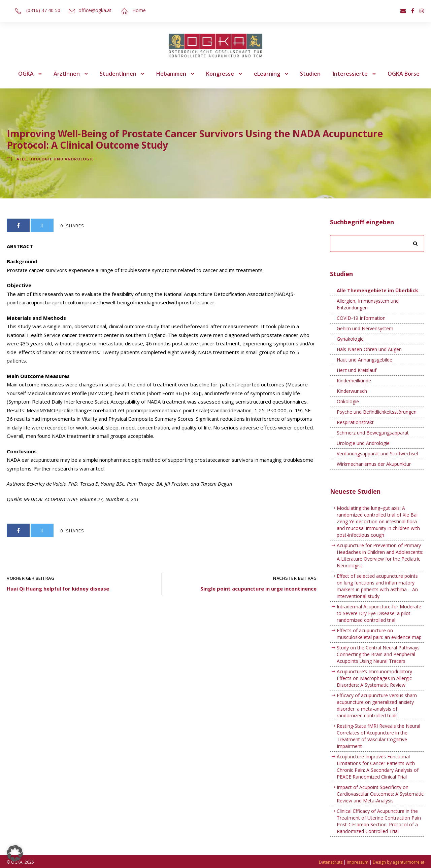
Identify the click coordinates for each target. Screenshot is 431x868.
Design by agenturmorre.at (399, 862)
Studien (310, 74)
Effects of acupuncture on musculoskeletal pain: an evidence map (379, 634)
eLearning (267, 74)
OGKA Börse (404, 74)
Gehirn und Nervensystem (365, 328)
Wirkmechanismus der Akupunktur (374, 464)
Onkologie (348, 401)
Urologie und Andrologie (61, 159)
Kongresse (220, 74)
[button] (15, 853)
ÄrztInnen (67, 74)
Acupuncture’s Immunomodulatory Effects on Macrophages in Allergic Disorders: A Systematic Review (374, 678)
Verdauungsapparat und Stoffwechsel (377, 454)
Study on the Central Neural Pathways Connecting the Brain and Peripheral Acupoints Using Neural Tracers (378, 654)
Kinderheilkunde (354, 381)
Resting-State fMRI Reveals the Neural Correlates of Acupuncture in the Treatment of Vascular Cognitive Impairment (378, 736)
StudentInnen (118, 74)
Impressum (358, 862)
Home (139, 10)
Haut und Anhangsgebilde (364, 360)
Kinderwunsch (352, 391)
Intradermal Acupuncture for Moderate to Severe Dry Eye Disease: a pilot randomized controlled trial (379, 613)
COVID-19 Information (361, 318)
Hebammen (171, 74)
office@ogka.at (95, 10)
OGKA (26, 74)
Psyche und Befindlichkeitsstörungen (377, 412)
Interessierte (350, 74)
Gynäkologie (350, 339)
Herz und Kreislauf (357, 370)
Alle (22, 159)
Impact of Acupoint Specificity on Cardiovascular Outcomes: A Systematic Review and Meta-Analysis (380, 794)
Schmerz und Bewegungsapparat (373, 433)
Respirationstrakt (355, 422)
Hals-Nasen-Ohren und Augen (369, 349)
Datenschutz (331, 862)
